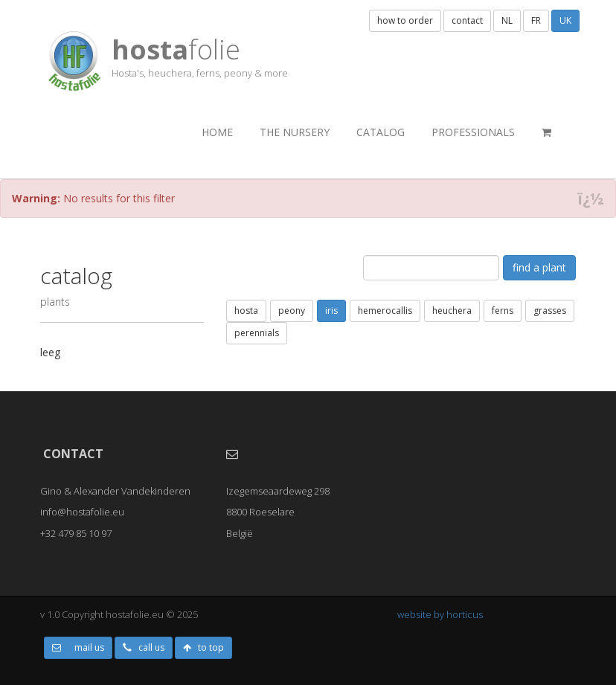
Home (217, 132)
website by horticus (440, 614)
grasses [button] (550, 311)
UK (565, 20)
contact (467, 20)
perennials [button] (257, 333)
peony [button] (292, 311)
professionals (473, 132)
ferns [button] (503, 311)
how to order (405, 20)
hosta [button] (246, 311)
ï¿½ (591, 199)
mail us (78, 647)
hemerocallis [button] (385, 311)
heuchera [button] (452, 311)
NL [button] (507, 20)
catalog (381, 132)
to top (203, 647)
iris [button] (331, 311)
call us (144, 647)
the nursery (295, 132)
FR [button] (536, 20)
